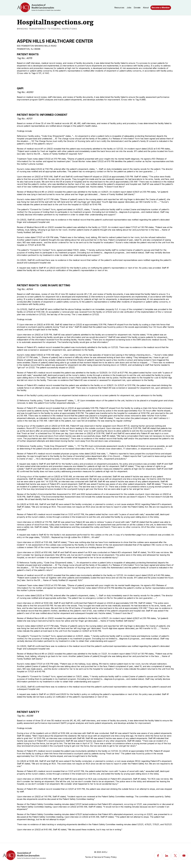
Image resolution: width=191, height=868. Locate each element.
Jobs (129, 8)
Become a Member (161, 8)
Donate (137, 8)
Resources (119, 8)
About (146, 8)
